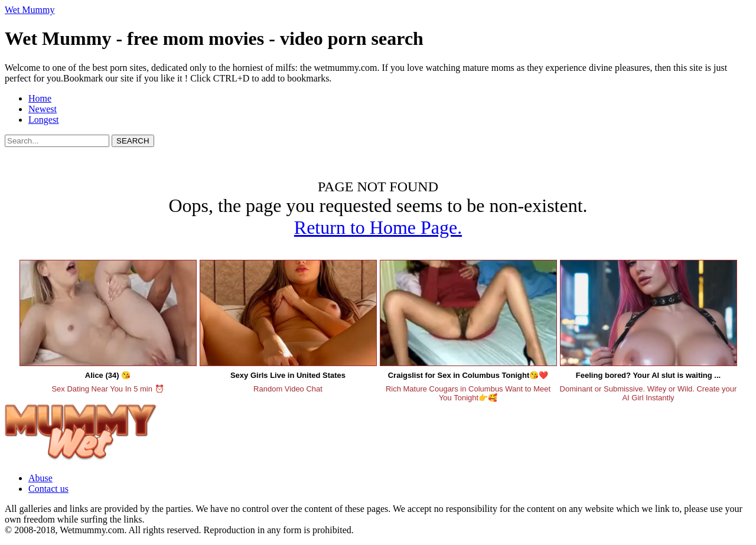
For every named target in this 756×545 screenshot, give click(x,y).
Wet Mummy (30, 10)
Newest (43, 109)
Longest (44, 120)
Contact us (48, 489)
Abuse (40, 478)
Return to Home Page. (378, 227)
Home (40, 98)
